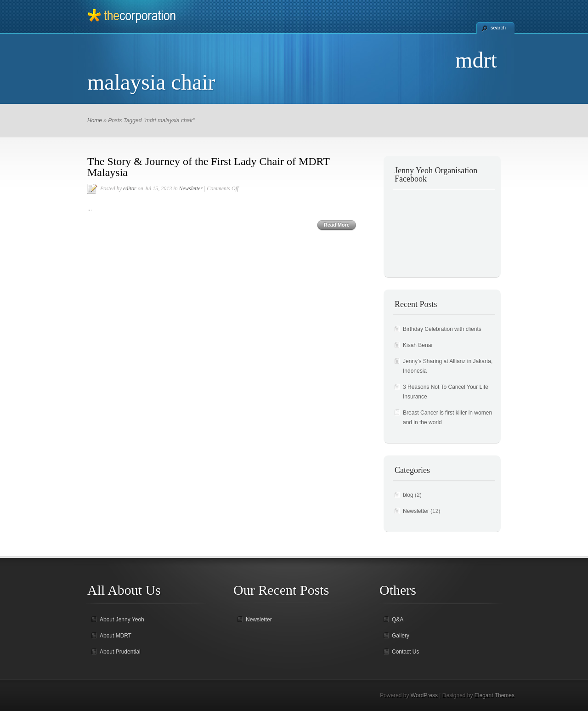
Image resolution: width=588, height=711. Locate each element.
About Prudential (120, 652)
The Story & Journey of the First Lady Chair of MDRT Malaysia (208, 167)
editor (130, 188)
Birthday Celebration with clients (442, 329)
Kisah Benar (418, 345)
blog (408, 495)
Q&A (398, 620)
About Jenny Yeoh (122, 620)
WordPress (424, 695)
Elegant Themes (495, 695)
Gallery (401, 636)
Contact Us (405, 652)
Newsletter (191, 188)
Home (95, 120)
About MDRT (116, 636)
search (498, 28)
